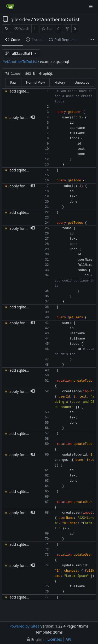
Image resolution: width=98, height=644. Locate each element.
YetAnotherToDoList (57, 19)
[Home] (10, 7)
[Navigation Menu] (91, 7)
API (68, 639)
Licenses (55, 639)
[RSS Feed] (7, 29)
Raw (13, 82)
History (60, 82)
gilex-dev (20, 19)
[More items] (92, 40)
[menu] (35, 639)
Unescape (82, 82)
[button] (33, 118)
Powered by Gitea (24, 626)
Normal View (36, 82)
